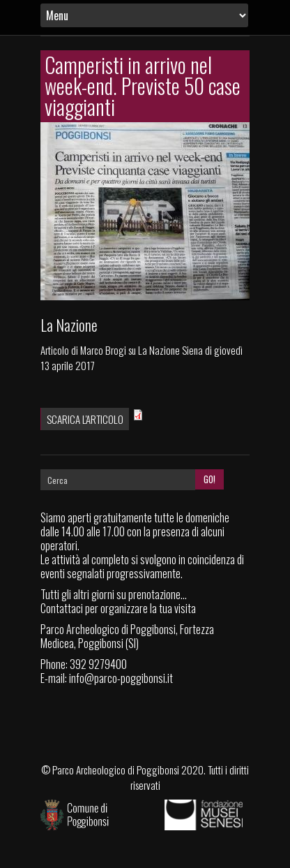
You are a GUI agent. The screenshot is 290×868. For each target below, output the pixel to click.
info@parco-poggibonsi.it (121, 678)
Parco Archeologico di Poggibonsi (116, 770)
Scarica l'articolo (85, 419)
